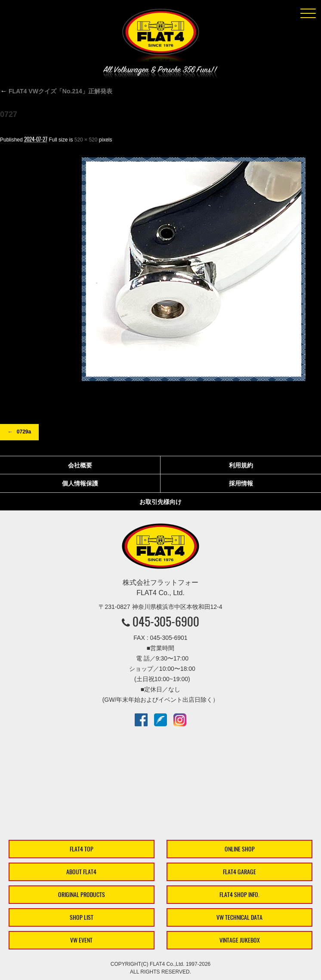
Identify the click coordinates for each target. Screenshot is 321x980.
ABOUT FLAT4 (81, 872)
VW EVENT (81, 940)
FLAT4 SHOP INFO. (239, 895)
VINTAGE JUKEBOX (240, 940)
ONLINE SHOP (240, 849)
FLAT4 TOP (82, 849)
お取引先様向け (160, 502)
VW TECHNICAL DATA (239, 917)
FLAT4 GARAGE (239, 872)
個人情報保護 (80, 483)
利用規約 (241, 465)
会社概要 (80, 465)
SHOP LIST (82, 917)
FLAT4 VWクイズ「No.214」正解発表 (56, 91)
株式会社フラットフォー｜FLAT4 (160, 37)
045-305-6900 (166, 621)
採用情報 (241, 483)
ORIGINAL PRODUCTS (82, 895)
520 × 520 (86, 140)
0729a (24, 432)
